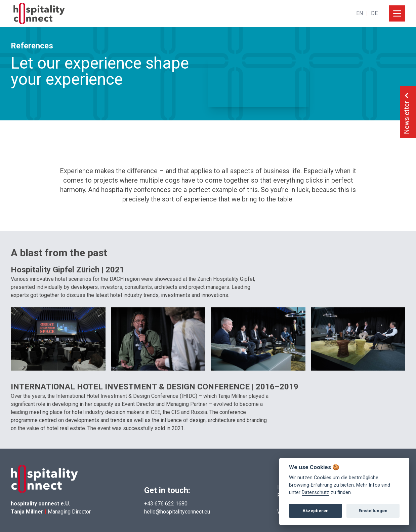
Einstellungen (373, 511)
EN (360, 13)
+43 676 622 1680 (166, 504)
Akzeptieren (316, 511)
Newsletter (407, 112)
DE (374, 13)
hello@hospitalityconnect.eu (177, 512)
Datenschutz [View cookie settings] (316, 492)
